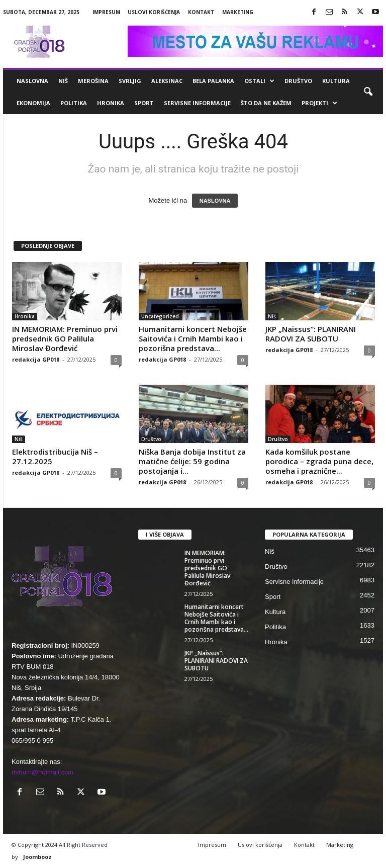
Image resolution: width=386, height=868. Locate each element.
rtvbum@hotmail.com (42, 772)
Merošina (93, 81)
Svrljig (130, 81)
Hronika (111, 103)
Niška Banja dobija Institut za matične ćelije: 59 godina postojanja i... (192, 461)
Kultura (336, 81)
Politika (74, 103)
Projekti (319, 103)
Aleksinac (167, 81)
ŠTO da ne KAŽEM (266, 103)
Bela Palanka (213, 81)
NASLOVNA (215, 201)
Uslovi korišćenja (154, 12)
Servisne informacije (197, 103)
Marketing (238, 12)
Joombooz (37, 857)
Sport (144, 103)
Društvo (298, 81)
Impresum (106, 12)
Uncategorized (160, 316)
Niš (63, 81)
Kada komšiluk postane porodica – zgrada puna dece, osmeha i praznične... (319, 461)
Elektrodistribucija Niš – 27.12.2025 (55, 456)
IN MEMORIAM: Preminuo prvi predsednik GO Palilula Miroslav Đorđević (65, 338)
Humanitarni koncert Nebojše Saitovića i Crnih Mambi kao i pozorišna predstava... (193, 338)
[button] (368, 92)
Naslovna (32, 81)
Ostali (259, 81)
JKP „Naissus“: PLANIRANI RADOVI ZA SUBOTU (311, 334)
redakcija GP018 (36, 359)
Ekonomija (33, 103)
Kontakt (201, 12)
